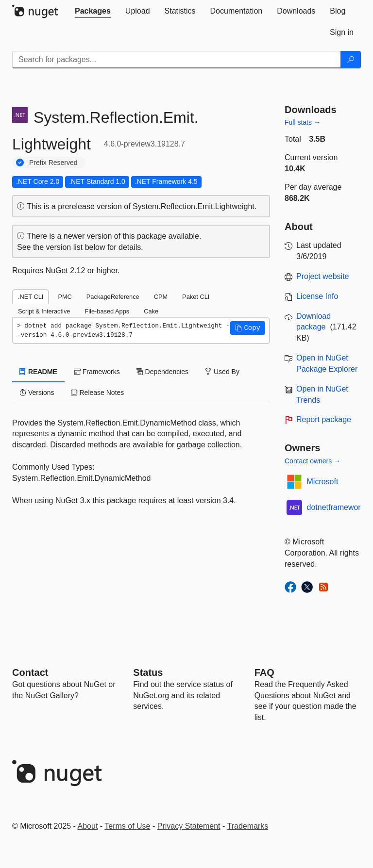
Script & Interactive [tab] (44, 311)
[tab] (93, 11)
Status (148, 672)
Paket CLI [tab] (196, 297)
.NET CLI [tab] (31, 297)
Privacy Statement (189, 826)
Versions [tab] (37, 393)
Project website (323, 276)
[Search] (351, 60)
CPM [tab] (161, 297)
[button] (248, 328)
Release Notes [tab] (98, 393)
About (88, 826)
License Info (317, 296)
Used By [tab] (222, 372)
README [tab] (38, 372)
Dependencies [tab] (162, 372)
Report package (324, 419)
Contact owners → (313, 461)
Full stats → (303, 122)
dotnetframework (336, 507)
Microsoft (323, 482)
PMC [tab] (65, 297)
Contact (30, 672)
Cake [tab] (151, 311)
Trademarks (248, 826)
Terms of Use (127, 826)
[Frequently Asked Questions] (264, 672)
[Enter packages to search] (177, 60)
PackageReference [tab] (113, 297)
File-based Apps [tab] (107, 311)
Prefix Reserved (53, 163)
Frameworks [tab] (97, 372)
